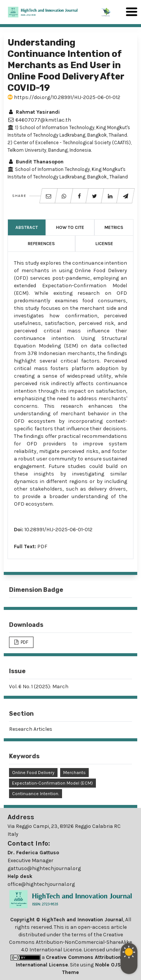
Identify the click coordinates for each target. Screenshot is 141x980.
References (41, 244)
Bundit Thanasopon (36, 162)
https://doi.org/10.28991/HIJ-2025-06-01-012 (64, 97)
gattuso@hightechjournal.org (44, 868)
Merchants (74, 773)
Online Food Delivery (33, 773)
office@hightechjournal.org (41, 884)
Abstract (27, 227)
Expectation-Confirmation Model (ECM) (52, 783)
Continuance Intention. (36, 794)
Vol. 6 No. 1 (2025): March (39, 687)
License (104, 244)
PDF (42, 546)
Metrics (114, 227)
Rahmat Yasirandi (34, 112)
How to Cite (70, 227)
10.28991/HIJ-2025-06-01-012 (58, 530)
